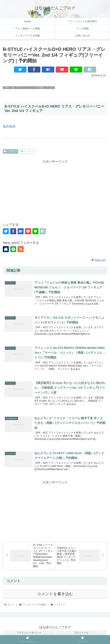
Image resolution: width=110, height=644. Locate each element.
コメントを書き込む (55, 594)
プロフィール (81, 633)
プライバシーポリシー (29, 633)
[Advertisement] (55, 189)
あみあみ (9, 126)
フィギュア (11, 151)
